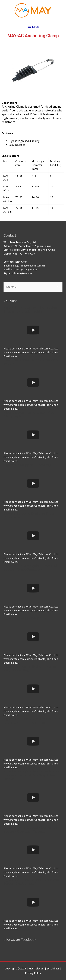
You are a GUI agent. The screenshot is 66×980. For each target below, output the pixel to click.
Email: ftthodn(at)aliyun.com (21, 269)
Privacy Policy (33, 973)
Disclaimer (53, 968)
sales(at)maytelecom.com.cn (28, 266)
